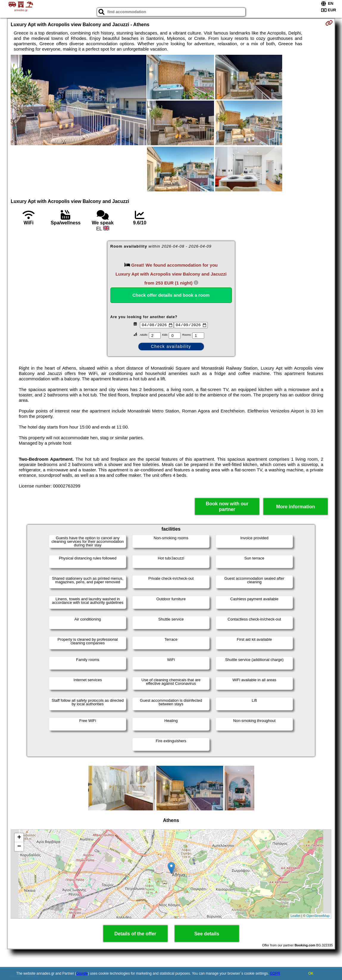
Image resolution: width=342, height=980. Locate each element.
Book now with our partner (227, 507)
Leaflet (295, 916)
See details (207, 934)
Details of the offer (135, 934)
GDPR (275, 973)
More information (296, 507)
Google (82, 973)
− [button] (19, 847)
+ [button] (19, 838)
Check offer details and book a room (171, 295)
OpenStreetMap (318, 916)
